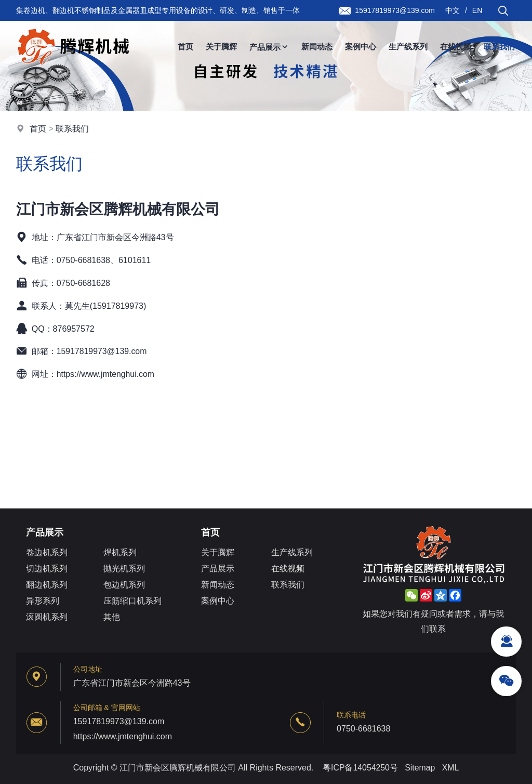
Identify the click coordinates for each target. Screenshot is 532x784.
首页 (185, 47)
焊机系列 (120, 553)
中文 (453, 10)
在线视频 (456, 47)
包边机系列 (124, 585)
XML (451, 768)
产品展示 (269, 47)
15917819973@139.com (102, 351)
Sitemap (420, 768)
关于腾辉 (221, 47)
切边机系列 (47, 569)
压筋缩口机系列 (132, 601)
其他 (112, 617)
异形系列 (43, 601)
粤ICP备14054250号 (360, 768)
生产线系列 (408, 47)
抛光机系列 (124, 569)
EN (477, 10)
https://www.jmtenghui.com (106, 374)
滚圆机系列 (47, 617)
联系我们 (499, 47)
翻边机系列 (47, 585)
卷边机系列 (47, 553)
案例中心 (361, 47)
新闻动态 (317, 47)
